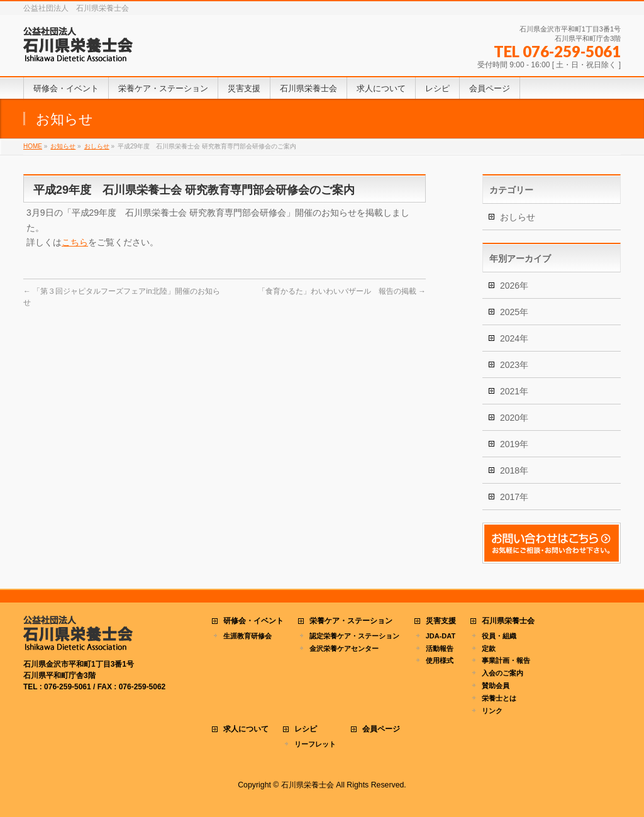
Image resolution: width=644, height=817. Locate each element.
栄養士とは (499, 698)
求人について (246, 729)
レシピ (306, 729)
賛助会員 (496, 686)
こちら (75, 242)
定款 (489, 648)
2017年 (514, 497)
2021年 (514, 391)
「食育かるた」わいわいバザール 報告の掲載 (342, 291)
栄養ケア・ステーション (351, 621)
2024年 (514, 338)
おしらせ (518, 217)
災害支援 (441, 621)
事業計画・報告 (506, 660)
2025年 (514, 312)
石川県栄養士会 (508, 621)
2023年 (514, 365)
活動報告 (440, 648)
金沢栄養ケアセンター (344, 648)
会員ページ (381, 729)
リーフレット (315, 744)
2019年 (514, 444)
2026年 (514, 286)
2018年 (514, 470)
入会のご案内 (502, 673)
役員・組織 (499, 636)
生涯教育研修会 (247, 636)
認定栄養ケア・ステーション (354, 636)
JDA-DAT (441, 636)
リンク (492, 711)
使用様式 (440, 660)
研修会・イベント (253, 621)
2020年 (514, 418)
